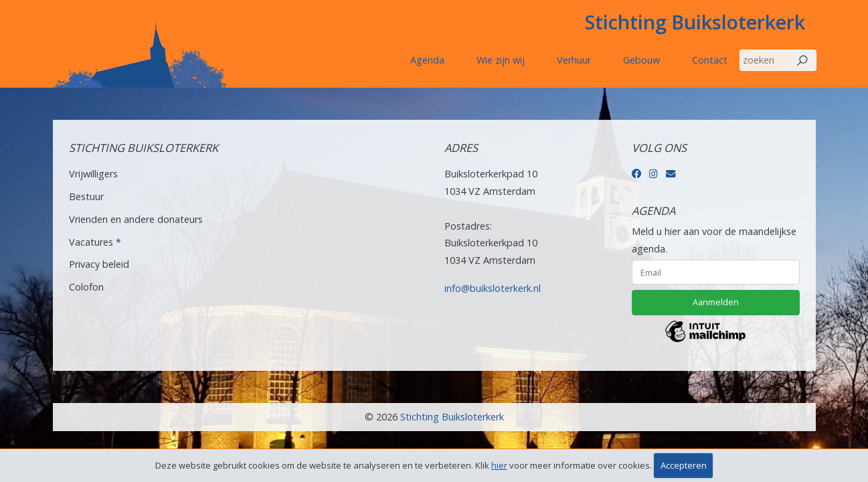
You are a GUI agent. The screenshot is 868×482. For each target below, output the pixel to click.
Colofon (86, 287)
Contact (710, 60)
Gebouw (641, 60)
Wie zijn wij (501, 60)
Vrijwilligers (93, 174)
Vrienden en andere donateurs (136, 219)
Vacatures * (95, 242)
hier (499, 465)
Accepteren (684, 465)
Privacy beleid (99, 264)
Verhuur (574, 60)
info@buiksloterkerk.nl (493, 288)
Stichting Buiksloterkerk (695, 22)
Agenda (427, 60)
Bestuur (86, 196)
